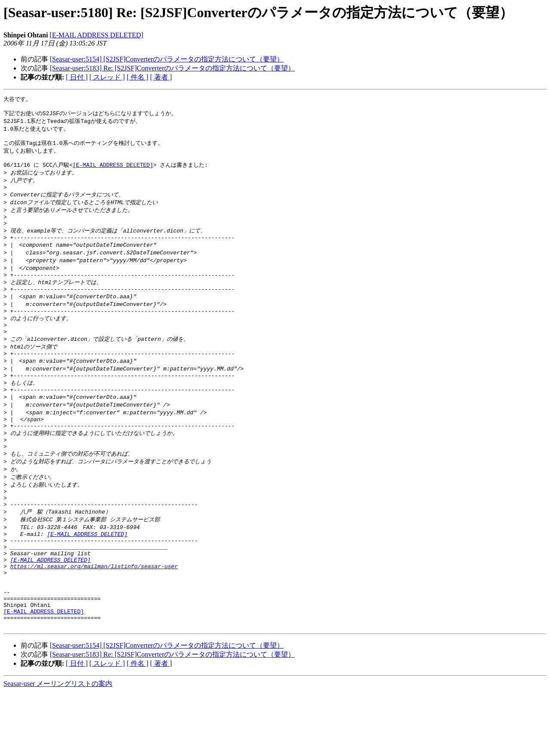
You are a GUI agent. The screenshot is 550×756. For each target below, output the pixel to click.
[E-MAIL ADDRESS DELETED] (97, 35)
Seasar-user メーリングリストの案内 (58, 748)
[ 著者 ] (161, 77)
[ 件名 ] (138, 77)
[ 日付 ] (77, 77)
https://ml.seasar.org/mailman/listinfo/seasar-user (94, 618)
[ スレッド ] (107, 77)
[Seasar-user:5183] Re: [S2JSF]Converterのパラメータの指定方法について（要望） (172, 68)
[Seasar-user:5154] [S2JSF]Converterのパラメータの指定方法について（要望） (167, 59)
